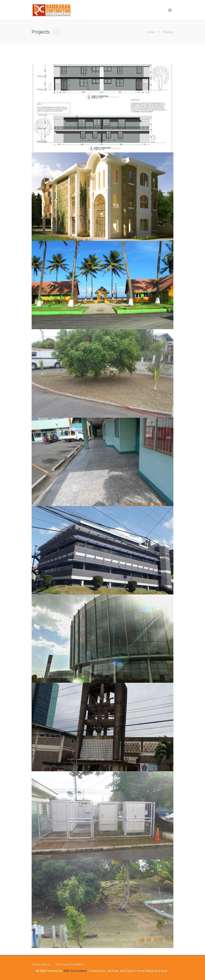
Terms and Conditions (70, 964)
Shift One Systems (75, 971)
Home (151, 32)
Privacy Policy (41, 964)
